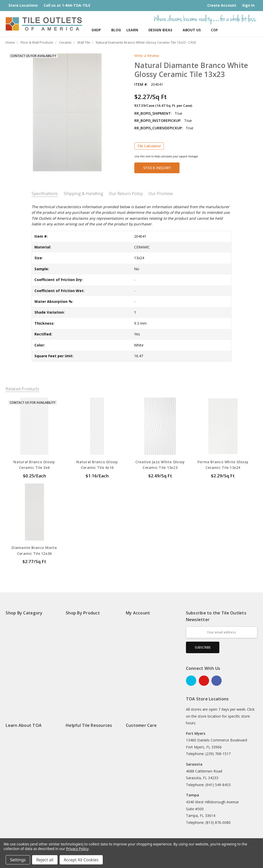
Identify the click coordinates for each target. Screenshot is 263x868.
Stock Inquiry (157, 168)
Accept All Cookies (81, 860)
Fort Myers (196, 733)
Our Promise (161, 194)
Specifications (45, 194)
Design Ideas (163, 30)
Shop (98, 30)
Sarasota (194, 764)
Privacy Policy (77, 849)
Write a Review (147, 56)
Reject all (45, 860)
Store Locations (23, 5)
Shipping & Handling (83, 194)
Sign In (248, 5)
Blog (116, 30)
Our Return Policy (126, 194)
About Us (194, 30)
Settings (18, 860)
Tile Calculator (149, 146)
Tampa (192, 795)
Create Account (222, 5)
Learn (134, 30)
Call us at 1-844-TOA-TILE (67, 5)
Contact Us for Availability (33, 56)
